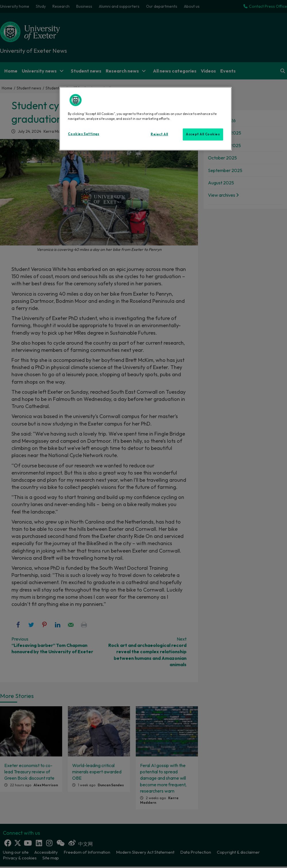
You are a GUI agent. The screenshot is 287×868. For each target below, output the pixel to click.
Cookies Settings (83, 134)
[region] (145, 119)
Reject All (159, 134)
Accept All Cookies (203, 134)
